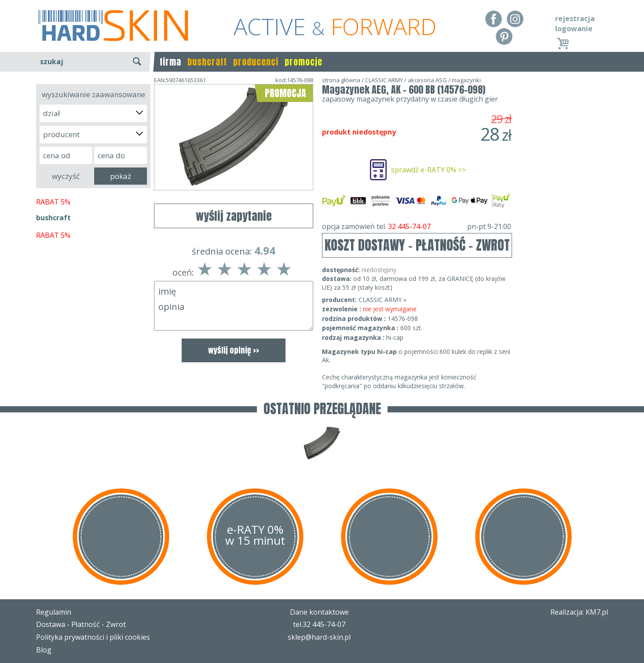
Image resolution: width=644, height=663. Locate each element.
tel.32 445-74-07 (319, 624)
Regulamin (54, 612)
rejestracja (575, 18)
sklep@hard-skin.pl (319, 637)
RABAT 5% (53, 202)
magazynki (466, 80)
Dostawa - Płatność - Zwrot (81, 624)
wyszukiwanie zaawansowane (93, 94)
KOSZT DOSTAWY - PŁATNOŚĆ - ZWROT (417, 245)
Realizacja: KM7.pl (579, 612)
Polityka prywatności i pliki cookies (93, 637)
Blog (44, 650)
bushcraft (207, 62)
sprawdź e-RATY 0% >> (428, 170)
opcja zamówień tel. (417, 226)
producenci (256, 62)
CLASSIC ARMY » (382, 300)
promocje (304, 62)
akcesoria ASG (427, 80)
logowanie (574, 29)
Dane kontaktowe (319, 612)
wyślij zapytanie (234, 216)
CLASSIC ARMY (384, 80)
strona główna (341, 80)
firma (170, 62)
